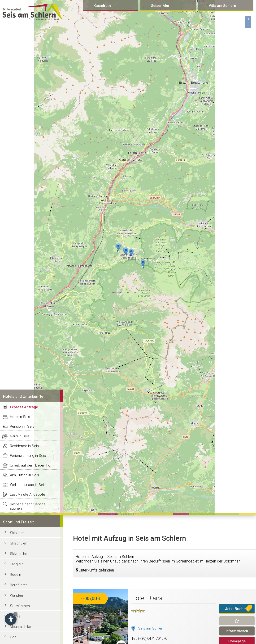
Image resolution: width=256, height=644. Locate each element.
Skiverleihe (19, 554)
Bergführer (18, 585)
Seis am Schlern (151, 628)
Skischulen (19, 543)
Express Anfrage (24, 407)
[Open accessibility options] (11, 619)
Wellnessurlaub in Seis (28, 485)
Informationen (237, 631)
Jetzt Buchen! (237, 609)
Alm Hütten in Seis (24, 475)
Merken (237, 621)
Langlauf (17, 564)
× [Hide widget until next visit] (15, 614)
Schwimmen (20, 606)
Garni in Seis (20, 436)
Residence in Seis (24, 446)
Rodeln (15, 575)
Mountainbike (20, 627)
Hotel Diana (147, 598)
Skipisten (17, 533)
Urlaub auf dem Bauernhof (31, 465)
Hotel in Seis (20, 417)
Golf (13, 637)
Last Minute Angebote (28, 494)
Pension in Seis (22, 426)
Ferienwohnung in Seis (28, 456)
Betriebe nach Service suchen (28, 506)
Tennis (15, 616)
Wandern (17, 595)
